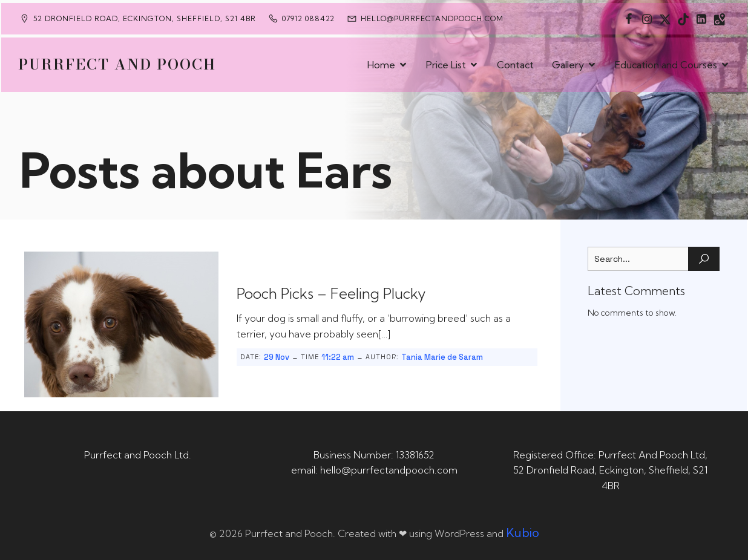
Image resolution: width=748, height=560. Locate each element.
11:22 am (338, 357)
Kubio (523, 532)
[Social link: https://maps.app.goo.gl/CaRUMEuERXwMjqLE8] (720, 19)
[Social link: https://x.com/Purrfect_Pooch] (665, 19)
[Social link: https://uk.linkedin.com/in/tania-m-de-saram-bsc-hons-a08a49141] (701, 19)
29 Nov (277, 357)
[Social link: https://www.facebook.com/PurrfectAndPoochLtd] (629, 19)
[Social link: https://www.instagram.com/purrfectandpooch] (647, 19)
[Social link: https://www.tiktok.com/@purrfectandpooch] (683, 19)
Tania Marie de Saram (442, 357)
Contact (515, 65)
